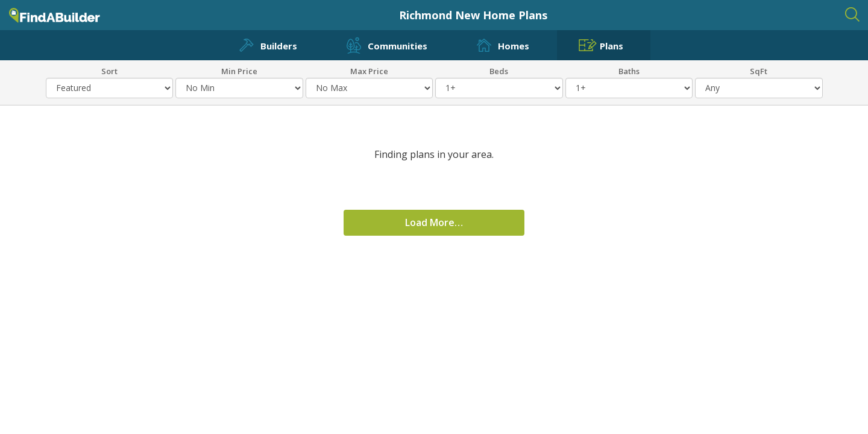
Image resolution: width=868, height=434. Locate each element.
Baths (629, 71)
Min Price (239, 71)
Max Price (369, 71)
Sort (109, 71)
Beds (499, 71)
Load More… (434, 222)
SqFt (759, 71)
